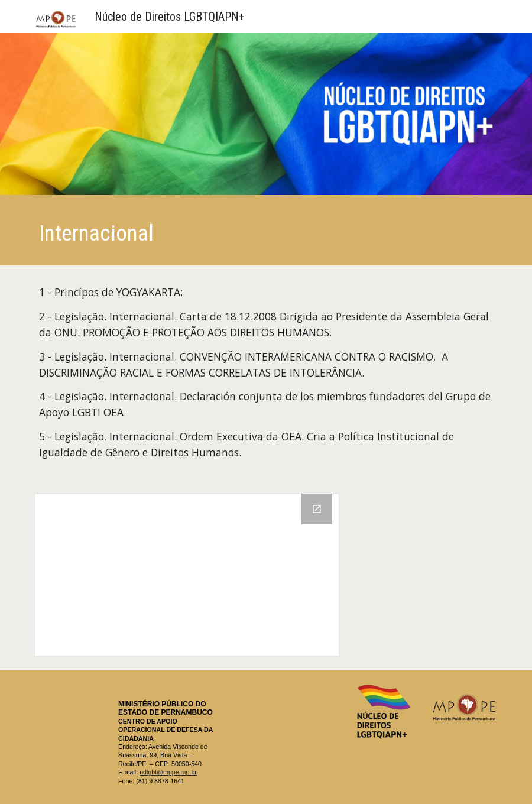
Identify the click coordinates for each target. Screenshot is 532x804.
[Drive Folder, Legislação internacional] (187, 575)
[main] (266, 233)
